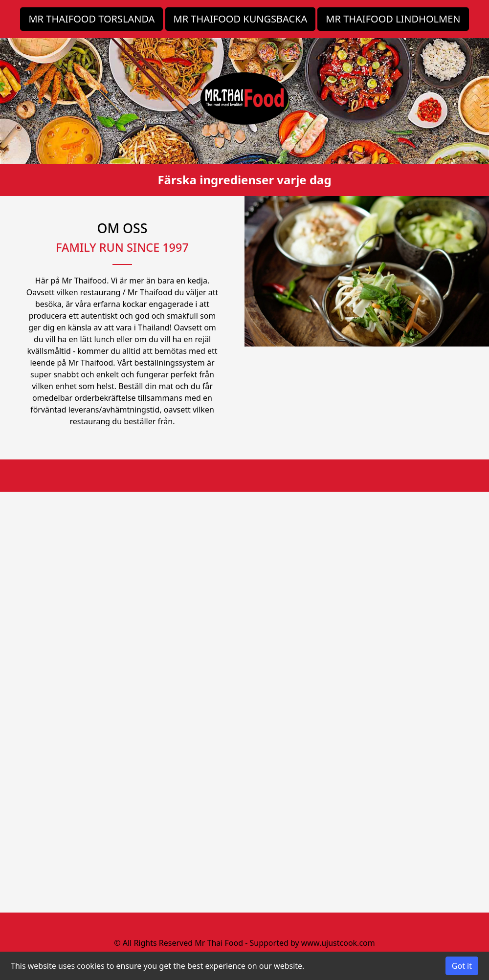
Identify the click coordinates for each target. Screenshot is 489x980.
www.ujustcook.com (338, 943)
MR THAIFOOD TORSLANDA (91, 19)
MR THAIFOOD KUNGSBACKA (241, 19)
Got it (462, 966)
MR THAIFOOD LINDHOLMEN (393, 19)
